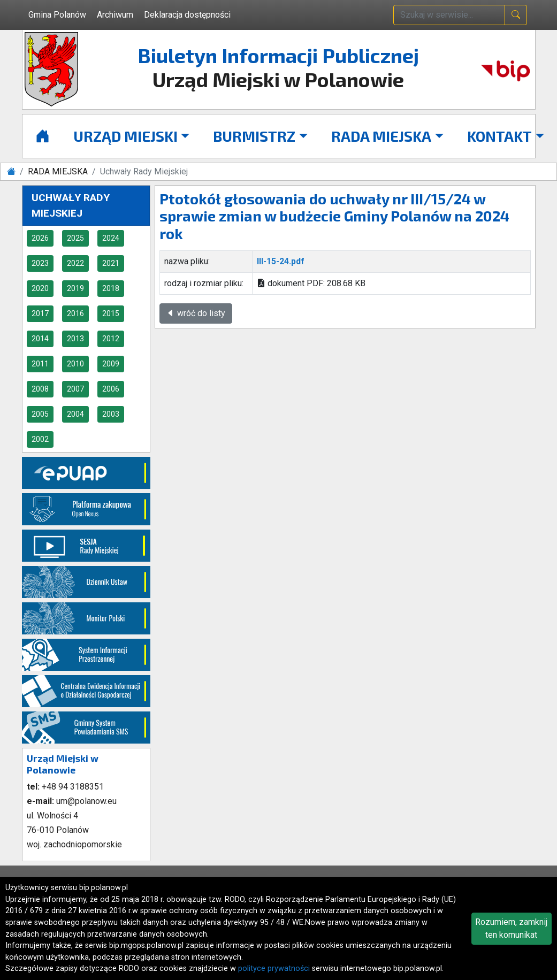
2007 (75, 389)
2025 (75, 238)
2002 (40, 439)
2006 (111, 389)
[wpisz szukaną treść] (449, 15)
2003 (111, 414)
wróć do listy (196, 313)
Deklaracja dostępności (187, 15)
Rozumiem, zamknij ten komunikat (511, 928)
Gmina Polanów (57, 15)
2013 (75, 339)
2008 (40, 389)
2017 (40, 313)
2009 (111, 364)
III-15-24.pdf (281, 261)
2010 (75, 364)
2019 (75, 288)
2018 (111, 288)
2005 (40, 414)
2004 (75, 414)
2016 (75, 313)
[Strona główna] (43, 136)
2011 (40, 364)
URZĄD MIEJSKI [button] (125, 136)
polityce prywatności (274, 968)
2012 (111, 339)
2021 (111, 263)
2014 (40, 339)
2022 (75, 263)
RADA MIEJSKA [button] (381, 136)
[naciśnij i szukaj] (516, 15)
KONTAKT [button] (499, 136)
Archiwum (115, 15)
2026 (40, 238)
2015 (111, 313)
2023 (40, 263)
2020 (40, 288)
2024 (111, 238)
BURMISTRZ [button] (254, 136)
